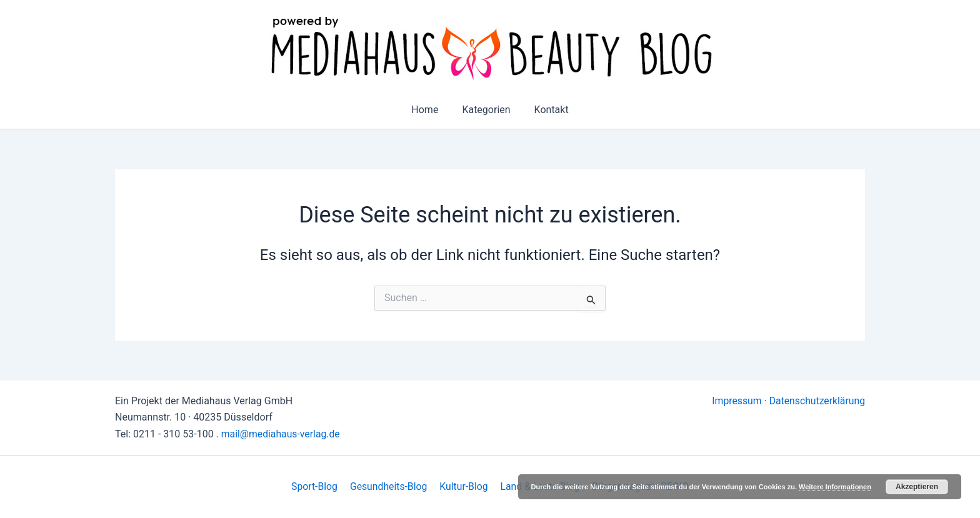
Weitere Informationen (835, 487)
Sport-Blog (317, 486)
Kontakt (548, 110)
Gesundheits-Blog (390, 486)
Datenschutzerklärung (816, 401)
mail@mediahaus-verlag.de (282, 434)
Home (428, 110)
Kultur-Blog (463, 486)
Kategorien (486, 110)
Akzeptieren (917, 487)
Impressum (735, 401)
